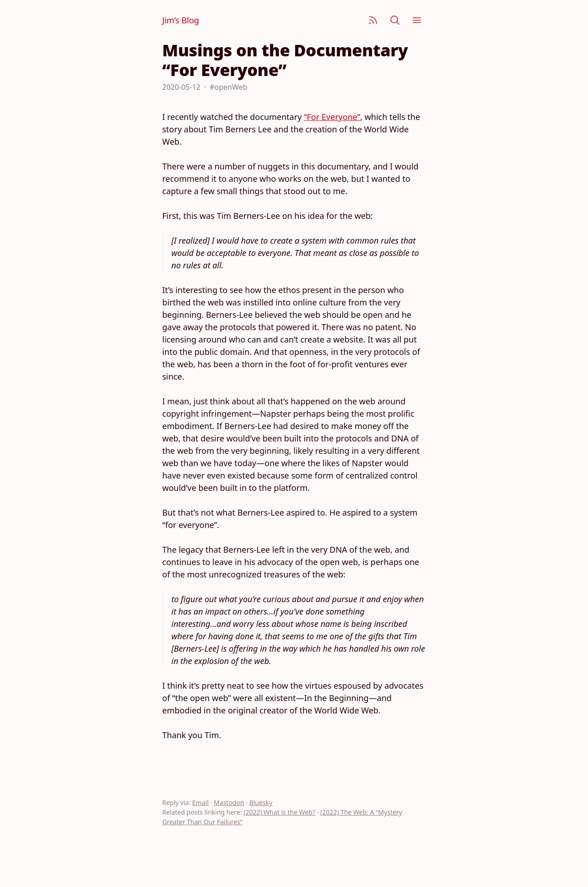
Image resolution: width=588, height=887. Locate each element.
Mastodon (229, 803)
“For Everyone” (332, 117)
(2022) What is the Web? (279, 812)
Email (200, 803)
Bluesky (261, 803)
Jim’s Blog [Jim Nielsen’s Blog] (181, 20)
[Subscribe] (373, 20)
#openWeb (228, 87)
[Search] (395, 20)
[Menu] (417, 20)
